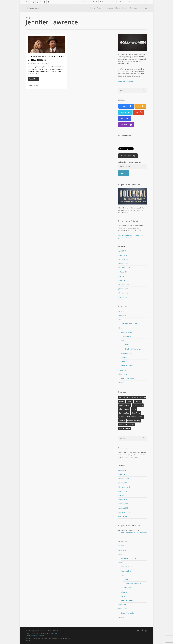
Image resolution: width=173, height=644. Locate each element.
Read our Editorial (126, 81)
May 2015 (122, 276)
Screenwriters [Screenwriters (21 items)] (124, 413)
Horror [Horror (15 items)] (134, 409)
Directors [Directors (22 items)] (138, 401)
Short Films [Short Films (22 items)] (136, 413)
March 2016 (123, 255)
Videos (123, 362)
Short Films (123, 374)
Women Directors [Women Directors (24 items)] (134, 421)
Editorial (121, 311)
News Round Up (127, 353)
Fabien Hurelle (34, 63)
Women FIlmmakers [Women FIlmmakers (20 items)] (127, 425)
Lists (120, 320)
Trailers (121, 383)
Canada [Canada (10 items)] (130, 401)
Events (123, 341)
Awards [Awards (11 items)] (122, 401)
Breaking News (126, 332)
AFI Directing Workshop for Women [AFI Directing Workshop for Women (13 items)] (132, 397)
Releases (48, 63)
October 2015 (123, 272)
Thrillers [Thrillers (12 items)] (122, 421)
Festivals (126, 345)
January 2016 (123, 263)
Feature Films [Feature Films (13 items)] (138, 405)
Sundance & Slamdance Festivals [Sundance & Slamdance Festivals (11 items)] (131, 417)
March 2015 (123, 280)
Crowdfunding (126, 336)
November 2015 (124, 268)
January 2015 (123, 289)
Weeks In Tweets (127, 366)
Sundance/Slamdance (133, 349)
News (42, 63)
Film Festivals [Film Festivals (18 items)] (124, 409)
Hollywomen (33, 8)
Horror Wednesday (127, 378)
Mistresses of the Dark (129, 324)
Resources (122, 370)
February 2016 (124, 259)
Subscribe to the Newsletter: (130, 162)
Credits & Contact (31, 636)
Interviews (122, 315)
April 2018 (122, 251)
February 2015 (124, 284)
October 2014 (123, 297)
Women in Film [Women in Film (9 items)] (125, 428)
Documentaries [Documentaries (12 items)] (125, 405)
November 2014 (124, 293)
